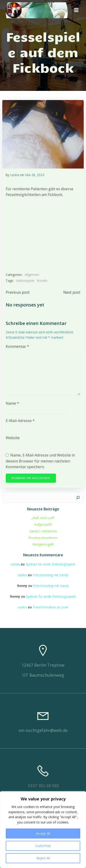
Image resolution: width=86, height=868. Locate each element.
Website (13, 438)
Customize (43, 846)
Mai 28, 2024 (35, 175)
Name (12, 403)
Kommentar (17, 346)
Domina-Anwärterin (43, 538)
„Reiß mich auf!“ (43, 518)
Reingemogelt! (43, 544)
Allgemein (32, 275)
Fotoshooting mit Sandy (50, 575)
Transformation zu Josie (50, 607)
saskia (15, 175)
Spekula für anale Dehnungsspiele (50, 564)
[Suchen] (78, 498)
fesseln (42, 281)
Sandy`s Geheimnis (43, 531)
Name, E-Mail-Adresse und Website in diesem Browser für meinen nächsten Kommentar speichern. (40, 461)
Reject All (43, 858)
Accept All (43, 833)
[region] (43, 830)
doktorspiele (25, 281)
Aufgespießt (43, 524)
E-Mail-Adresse (20, 421)
